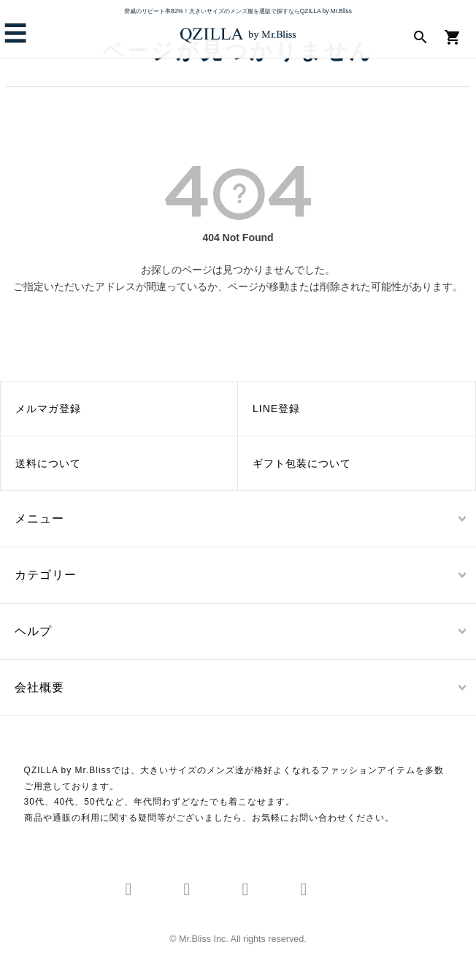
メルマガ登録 (48, 409)
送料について (48, 463)
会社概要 (39, 687)
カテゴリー (46, 575)
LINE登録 (276, 409)
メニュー (39, 519)
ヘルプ (33, 631)
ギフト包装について (302, 463)
